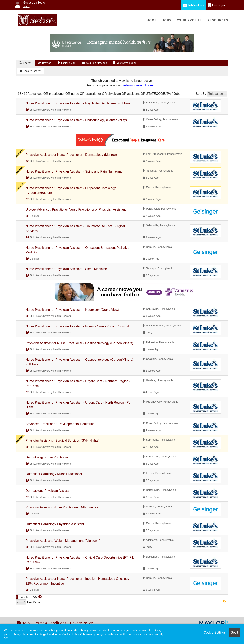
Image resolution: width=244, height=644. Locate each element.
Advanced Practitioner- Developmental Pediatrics (60, 424)
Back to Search (30, 71)
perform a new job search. (140, 85)
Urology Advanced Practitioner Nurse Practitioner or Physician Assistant (76, 210)
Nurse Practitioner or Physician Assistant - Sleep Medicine (66, 269)
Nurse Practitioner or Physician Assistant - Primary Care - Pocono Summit (77, 326)
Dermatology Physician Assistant (49, 491)
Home (152, 20)
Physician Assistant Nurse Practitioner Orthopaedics (62, 507)
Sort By (201, 94)
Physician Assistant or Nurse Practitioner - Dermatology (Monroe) (71, 155)
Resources (218, 20)
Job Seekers (193, 5)
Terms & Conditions (50, 623)
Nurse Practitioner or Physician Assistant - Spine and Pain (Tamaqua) (74, 171)
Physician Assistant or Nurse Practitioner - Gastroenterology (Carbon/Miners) (79, 343)
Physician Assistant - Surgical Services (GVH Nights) (63, 441)
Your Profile (189, 20)
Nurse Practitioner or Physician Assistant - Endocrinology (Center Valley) (76, 120)
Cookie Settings (215, 632)
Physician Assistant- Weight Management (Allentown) (63, 541)
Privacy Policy (81, 623)
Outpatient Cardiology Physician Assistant (55, 524)
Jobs (167, 20)
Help (23, 623)
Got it (234, 632)
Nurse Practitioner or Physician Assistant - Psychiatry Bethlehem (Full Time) (79, 103)
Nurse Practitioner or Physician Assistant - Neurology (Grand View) (72, 310)
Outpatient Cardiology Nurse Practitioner (54, 474)
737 (35, 597)
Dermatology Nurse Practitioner (48, 457)
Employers (218, 5)
